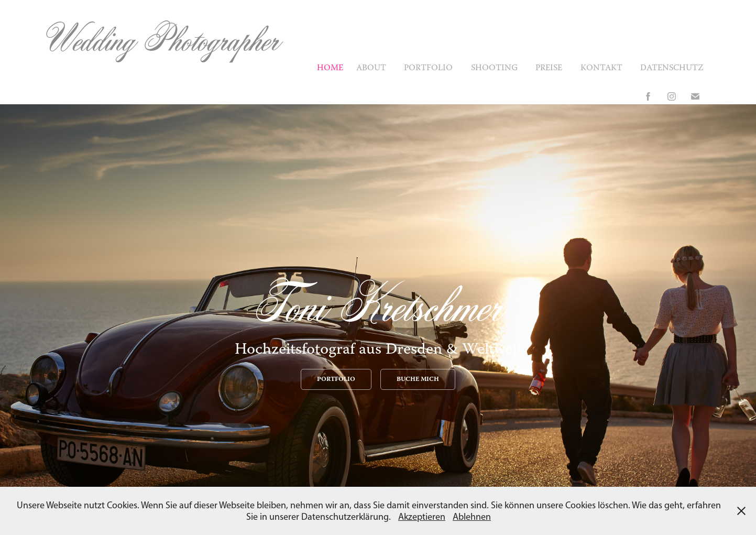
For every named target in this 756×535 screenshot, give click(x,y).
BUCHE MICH (418, 380)
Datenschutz (672, 68)
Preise (549, 68)
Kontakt (601, 68)
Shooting (494, 68)
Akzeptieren (422, 517)
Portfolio (428, 68)
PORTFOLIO (336, 380)
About (371, 68)
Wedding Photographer (161, 39)
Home (330, 68)
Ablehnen (472, 517)
